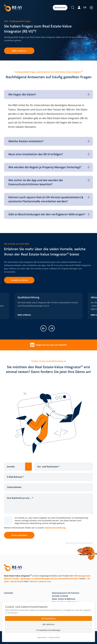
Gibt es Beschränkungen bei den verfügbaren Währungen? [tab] (49, 214)
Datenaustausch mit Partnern (66, 593)
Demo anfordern (19, 535)
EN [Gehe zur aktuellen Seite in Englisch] (85, 7)
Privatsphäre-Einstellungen (48, 630)
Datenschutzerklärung (55, 528)
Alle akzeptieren (48, 618)
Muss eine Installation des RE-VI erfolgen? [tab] (49, 154)
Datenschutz (54, 637)
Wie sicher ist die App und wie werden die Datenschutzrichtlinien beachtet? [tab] (49, 182)
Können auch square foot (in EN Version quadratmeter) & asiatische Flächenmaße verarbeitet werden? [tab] (49, 199)
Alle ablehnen (48, 624)
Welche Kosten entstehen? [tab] (49, 141)
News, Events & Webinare (64, 599)
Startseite (9, 593)
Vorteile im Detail (19, 280)
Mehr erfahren (19, 51)
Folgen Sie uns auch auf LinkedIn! (48, 345)
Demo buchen (60, 8)
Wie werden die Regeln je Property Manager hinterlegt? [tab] (49, 167)
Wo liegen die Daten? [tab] (49, 94)
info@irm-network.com (40, 581)
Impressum (42, 637)
